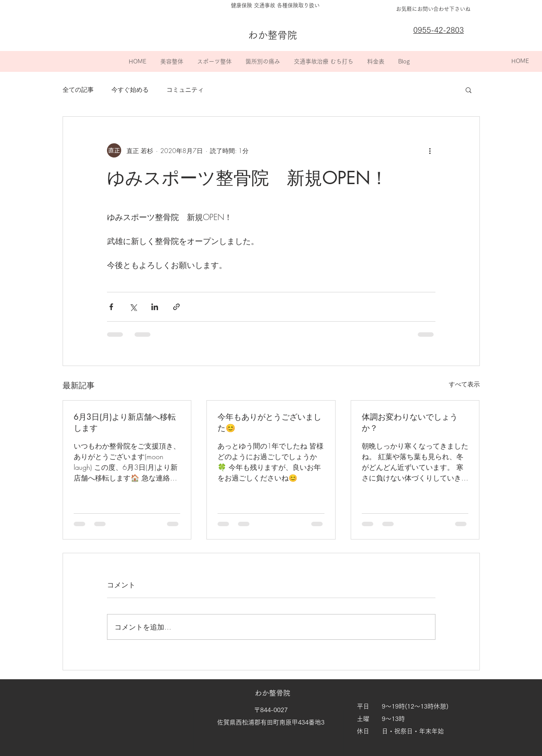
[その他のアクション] (430, 150)
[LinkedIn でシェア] (155, 307)
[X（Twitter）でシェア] (133, 307)
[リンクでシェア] (176, 307)
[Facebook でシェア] (111, 307)
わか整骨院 (273, 693)
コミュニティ (185, 89)
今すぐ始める (130, 89)
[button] (172, 61)
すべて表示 (464, 384)
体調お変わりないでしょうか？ (410, 422)
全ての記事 (78, 89)
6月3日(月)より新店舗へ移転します (125, 422)
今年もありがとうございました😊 (269, 422)
